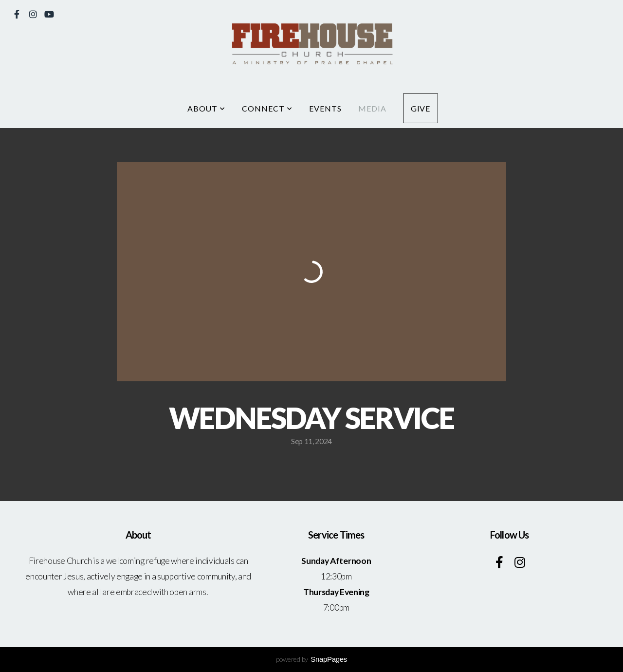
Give (421, 108)
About (207, 108)
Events (325, 108)
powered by (311, 659)
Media (372, 108)
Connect (267, 108)
